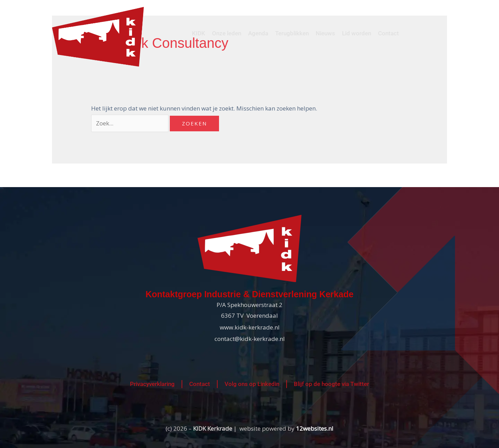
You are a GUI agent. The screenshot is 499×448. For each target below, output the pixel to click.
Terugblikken (292, 33)
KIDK (199, 33)
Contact (388, 33)
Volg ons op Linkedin (252, 384)
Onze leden (227, 33)
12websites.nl (315, 428)
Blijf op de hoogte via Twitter (331, 384)
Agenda (258, 33)
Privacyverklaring (152, 384)
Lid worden (357, 33)
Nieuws (325, 33)
